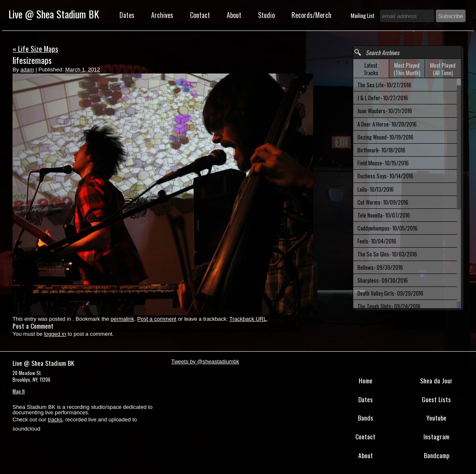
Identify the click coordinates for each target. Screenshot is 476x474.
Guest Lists (436, 399)
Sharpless (383, 280)
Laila (376, 189)
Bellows (380, 267)
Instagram (436, 436)
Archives (162, 15)
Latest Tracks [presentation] (371, 69)
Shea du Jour (436, 380)
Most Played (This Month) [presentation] (407, 69)
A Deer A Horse (387, 124)
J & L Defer (383, 98)
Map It (19, 391)
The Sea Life (384, 85)
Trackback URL (248, 319)
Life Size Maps (35, 48)
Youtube (436, 418)
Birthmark (381, 150)
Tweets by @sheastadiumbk (205, 361)
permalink (122, 319)
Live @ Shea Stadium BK (54, 14)
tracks (55, 420)
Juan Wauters (385, 111)
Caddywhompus (387, 228)
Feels (377, 241)
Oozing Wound (385, 137)
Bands (366, 418)
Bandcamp (437, 455)
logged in (55, 334)
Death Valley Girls (390, 293)
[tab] (371, 69)
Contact (200, 15)
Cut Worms (383, 202)
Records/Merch (311, 15)
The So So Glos (387, 254)
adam (27, 70)
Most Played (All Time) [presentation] (443, 69)
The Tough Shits (389, 306)
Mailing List (363, 15)
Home (366, 380)
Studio (266, 15)
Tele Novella (384, 215)
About (234, 15)
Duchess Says (385, 176)
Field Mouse (383, 163)
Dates (127, 15)
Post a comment (157, 319)
